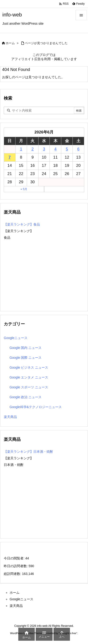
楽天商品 (10, 417)
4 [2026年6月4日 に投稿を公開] (55, 149)
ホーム (10, 43)
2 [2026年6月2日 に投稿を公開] (33, 149)
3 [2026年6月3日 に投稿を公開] (44, 149)
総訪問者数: (13, 574)
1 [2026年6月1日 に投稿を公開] (21, 149)
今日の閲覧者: (15, 558)
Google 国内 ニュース (25, 348)
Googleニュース (16, 338)
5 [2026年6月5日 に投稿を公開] (67, 149)
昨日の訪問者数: (16, 566)
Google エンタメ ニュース (29, 377)
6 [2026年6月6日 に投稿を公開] (78, 149)
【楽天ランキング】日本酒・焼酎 (28, 452)
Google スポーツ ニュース (29, 387)
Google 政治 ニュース (25, 397)
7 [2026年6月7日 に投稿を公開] (10, 157)
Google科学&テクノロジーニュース (35, 407)
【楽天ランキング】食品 (22, 224)
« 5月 (24, 189)
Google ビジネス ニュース (29, 367)
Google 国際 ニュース (25, 358)
